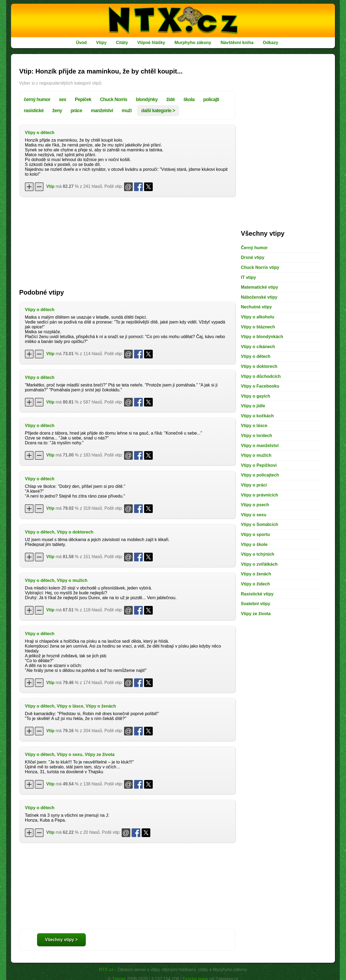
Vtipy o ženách (101, 706)
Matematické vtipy (259, 287)
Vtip (50, 186)
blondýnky (147, 99)
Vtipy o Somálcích (259, 524)
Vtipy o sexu (69, 754)
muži (127, 111)
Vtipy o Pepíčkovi (259, 465)
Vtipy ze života (99, 754)
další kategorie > (158, 111)
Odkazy (270, 43)
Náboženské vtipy (259, 297)
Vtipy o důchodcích (261, 376)
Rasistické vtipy (257, 594)
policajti (211, 99)
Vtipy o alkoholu (258, 317)
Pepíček (83, 99)
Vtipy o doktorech (75, 532)
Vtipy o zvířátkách (259, 564)
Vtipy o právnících (259, 495)
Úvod (81, 43)
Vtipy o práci (254, 485)
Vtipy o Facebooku (260, 386)
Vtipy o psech (255, 505)
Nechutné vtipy (256, 307)
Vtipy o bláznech (258, 327)
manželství (102, 111)
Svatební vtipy (255, 604)
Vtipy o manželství (260, 446)
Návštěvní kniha (237, 43)
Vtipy (101, 43)
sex (63, 99)
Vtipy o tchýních (258, 554)
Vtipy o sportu (255, 534)
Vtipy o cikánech (258, 347)
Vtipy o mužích (72, 580)
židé (170, 99)
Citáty (122, 43)
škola (189, 99)
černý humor (37, 99)
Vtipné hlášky (151, 43)
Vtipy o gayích (255, 396)
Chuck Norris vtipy (260, 267)
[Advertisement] (127, 240)
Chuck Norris (114, 99)
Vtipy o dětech (40, 133)
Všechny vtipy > (61, 940)
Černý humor (254, 248)
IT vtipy (248, 277)
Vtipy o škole (254, 544)
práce (76, 111)
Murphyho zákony (193, 43)
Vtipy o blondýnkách (262, 337)
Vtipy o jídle (253, 406)
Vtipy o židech (255, 584)
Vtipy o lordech (257, 436)
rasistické (34, 111)
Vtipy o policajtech (260, 475)
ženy (57, 111)
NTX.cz (106, 970)
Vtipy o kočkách (257, 416)
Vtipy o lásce (70, 706)
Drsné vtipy (253, 257)
